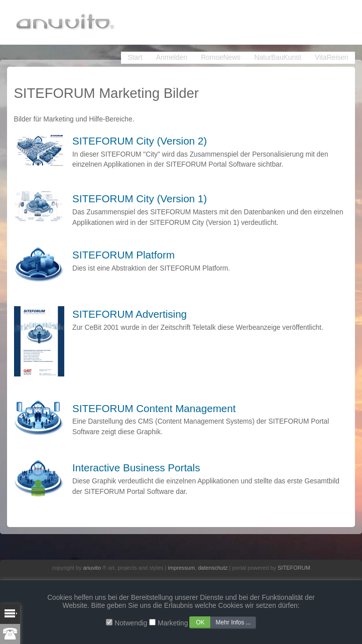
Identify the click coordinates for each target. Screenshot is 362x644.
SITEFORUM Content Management (154, 408)
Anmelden (172, 57)
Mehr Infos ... (233, 622)
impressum (181, 568)
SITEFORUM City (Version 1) (140, 199)
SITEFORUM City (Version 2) (140, 141)
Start (135, 57)
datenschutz (213, 568)
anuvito (92, 568)
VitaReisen (331, 57)
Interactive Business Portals (136, 468)
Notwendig (131, 623)
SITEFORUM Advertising (130, 314)
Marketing (173, 623)
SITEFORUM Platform (124, 255)
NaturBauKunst (278, 57)
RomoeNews (221, 57)
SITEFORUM (294, 568)
